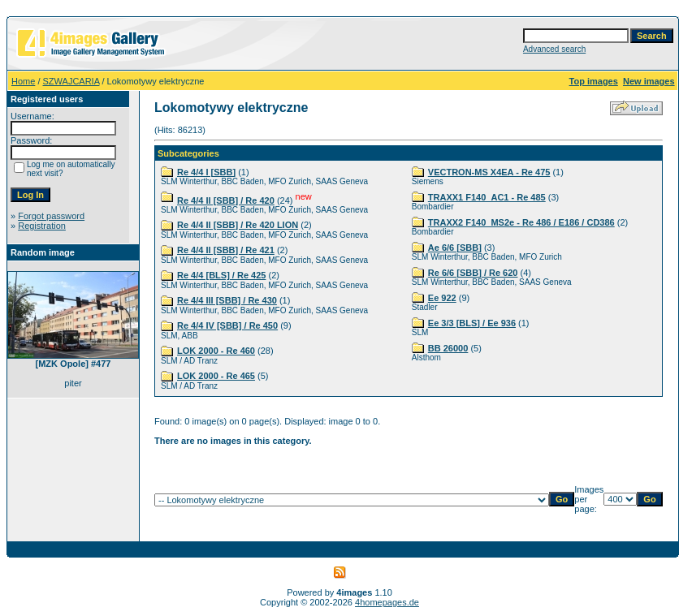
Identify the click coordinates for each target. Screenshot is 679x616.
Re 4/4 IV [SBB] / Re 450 (227, 325)
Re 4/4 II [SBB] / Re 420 (226, 200)
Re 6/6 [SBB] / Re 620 (473, 273)
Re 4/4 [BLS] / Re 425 (221, 275)
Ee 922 (442, 298)
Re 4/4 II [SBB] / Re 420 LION (238, 225)
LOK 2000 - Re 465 (216, 376)
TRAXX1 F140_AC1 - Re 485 (487, 197)
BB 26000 (448, 348)
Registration (42, 226)
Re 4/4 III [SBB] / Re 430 (227, 300)
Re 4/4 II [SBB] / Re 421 (226, 250)
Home (23, 81)
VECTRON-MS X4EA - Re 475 (489, 172)
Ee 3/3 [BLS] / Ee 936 (472, 323)
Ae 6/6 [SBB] (455, 248)
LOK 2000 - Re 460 (216, 351)
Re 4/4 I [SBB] (206, 172)
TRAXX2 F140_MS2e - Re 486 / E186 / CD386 (521, 222)
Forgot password (51, 216)
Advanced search (554, 49)
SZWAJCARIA (71, 81)
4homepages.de (387, 602)
